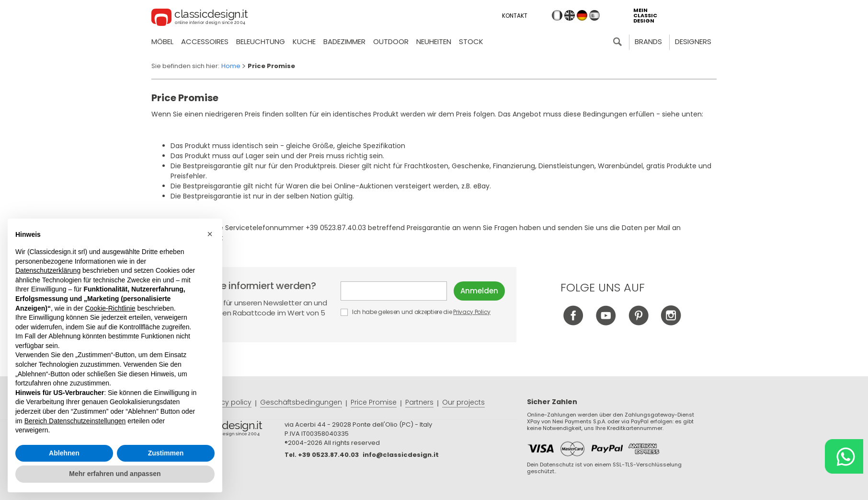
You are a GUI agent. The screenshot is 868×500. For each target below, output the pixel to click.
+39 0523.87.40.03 (328, 455)
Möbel (162, 41)
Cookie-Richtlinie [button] (110, 308)
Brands (648, 41)
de (582, 15)
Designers (693, 41)
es (594, 15)
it (557, 15)
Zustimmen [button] (166, 453)
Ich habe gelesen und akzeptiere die (416, 312)
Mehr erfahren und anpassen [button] (115, 474)
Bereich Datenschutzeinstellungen (75, 421)
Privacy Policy (472, 312)
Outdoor (391, 41)
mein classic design (645, 16)
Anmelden (479, 291)
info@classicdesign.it (401, 455)
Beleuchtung (261, 41)
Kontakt (515, 16)
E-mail (394, 291)
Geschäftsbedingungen (301, 402)
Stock (471, 41)
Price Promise (374, 402)
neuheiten (434, 41)
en (570, 15)
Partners (419, 402)
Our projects (463, 402)
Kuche (304, 41)
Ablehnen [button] (64, 453)
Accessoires (205, 41)
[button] (210, 234)
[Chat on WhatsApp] (844, 456)
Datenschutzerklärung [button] (48, 270)
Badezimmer (344, 41)
